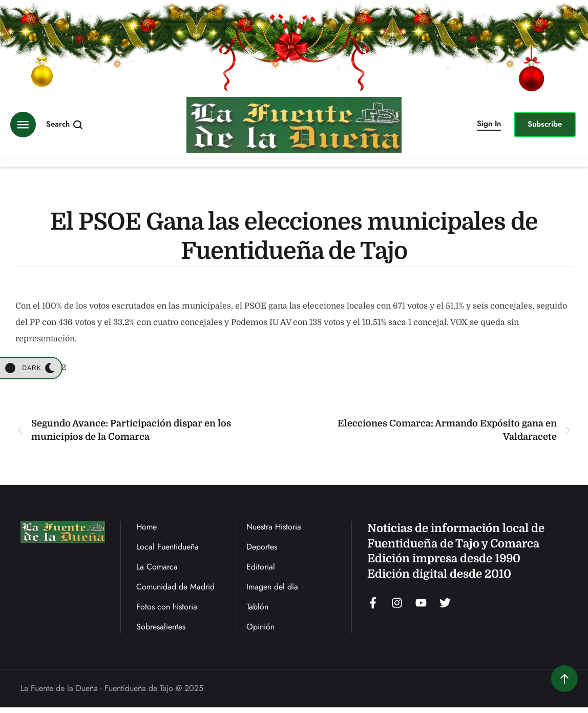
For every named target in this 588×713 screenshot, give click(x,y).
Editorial (261, 567)
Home (146, 527)
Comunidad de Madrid (175, 587)
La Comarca (157, 567)
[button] (489, 125)
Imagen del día (272, 587)
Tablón (257, 607)
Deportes (262, 547)
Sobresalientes (161, 627)
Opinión (260, 627)
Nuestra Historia (274, 527)
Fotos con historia (167, 607)
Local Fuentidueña (167, 547)
